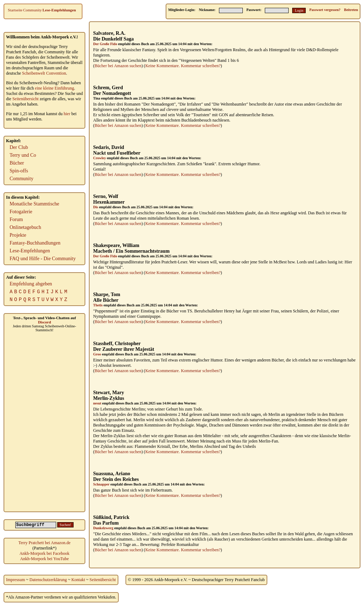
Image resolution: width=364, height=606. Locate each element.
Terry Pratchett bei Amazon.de (44, 543)
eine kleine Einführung (54, 88)
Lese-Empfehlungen (59, 10)
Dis (96, 207)
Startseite (15, 10)
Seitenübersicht (26, 99)
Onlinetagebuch (25, 227)
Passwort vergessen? (325, 10)
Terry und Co (23, 155)
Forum (16, 219)
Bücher (17, 163)
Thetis (98, 305)
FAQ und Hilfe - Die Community (43, 259)
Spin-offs (19, 171)
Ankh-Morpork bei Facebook (45, 553)
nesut (97, 403)
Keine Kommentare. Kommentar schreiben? (183, 66)
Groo (97, 354)
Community (33, 10)
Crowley (100, 158)
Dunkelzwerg (103, 528)
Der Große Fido (105, 44)
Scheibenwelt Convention (44, 73)
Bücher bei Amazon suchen (118, 66)
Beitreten (351, 10)
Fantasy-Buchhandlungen (35, 243)
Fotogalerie (21, 212)
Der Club (19, 147)
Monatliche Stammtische (34, 204)
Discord (45, 322)
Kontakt (78, 580)
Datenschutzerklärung (48, 580)
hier (67, 114)
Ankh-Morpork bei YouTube (44, 559)
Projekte (18, 235)
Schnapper (101, 484)
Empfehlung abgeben (31, 284)
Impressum (15, 580)
